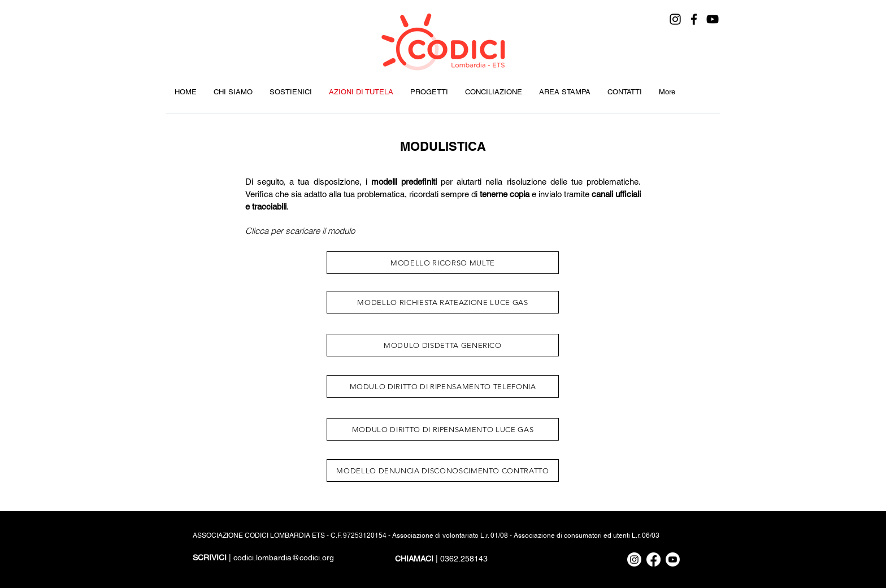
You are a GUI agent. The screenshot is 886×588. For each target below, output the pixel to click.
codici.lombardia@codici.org (284, 557)
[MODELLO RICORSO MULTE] (443, 263)
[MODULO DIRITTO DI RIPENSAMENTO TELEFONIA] (443, 386)
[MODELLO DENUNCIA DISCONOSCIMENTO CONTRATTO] (443, 471)
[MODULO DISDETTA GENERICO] (443, 345)
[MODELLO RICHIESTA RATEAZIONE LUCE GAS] (443, 302)
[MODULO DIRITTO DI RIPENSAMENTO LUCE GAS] (443, 429)
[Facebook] (694, 19)
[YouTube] (713, 19)
